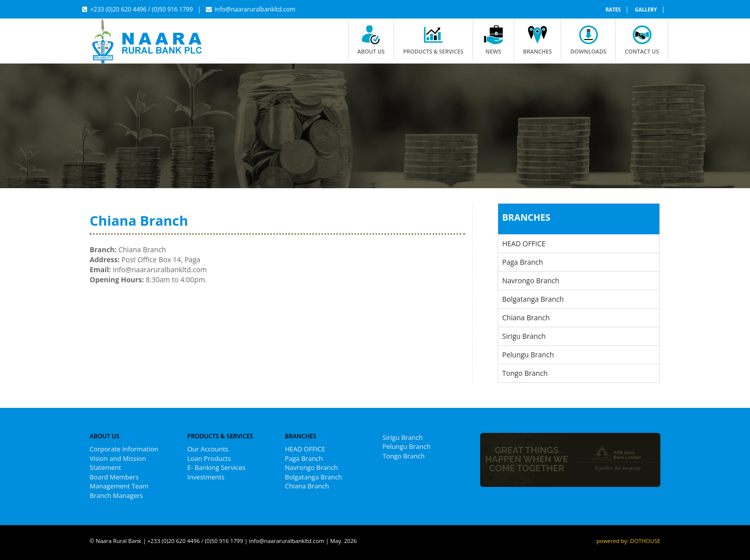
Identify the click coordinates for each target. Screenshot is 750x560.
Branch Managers (116, 495)
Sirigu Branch (524, 336)
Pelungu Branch (528, 355)
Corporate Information (124, 449)
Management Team (119, 486)
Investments (206, 477)
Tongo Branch (525, 373)
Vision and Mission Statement (118, 463)
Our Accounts (208, 449)
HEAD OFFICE (524, 243)
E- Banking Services (216, 467)
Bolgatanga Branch (533, 299)
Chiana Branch (526, 318)
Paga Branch (523, 262)
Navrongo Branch (531, 281)
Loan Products (209, 458)
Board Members (114, 477)
